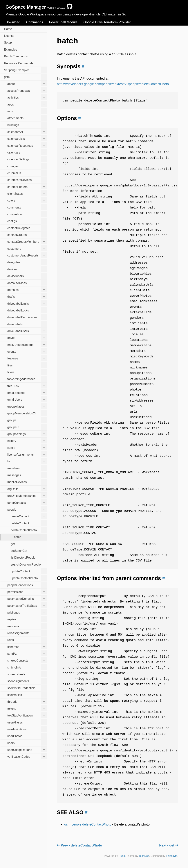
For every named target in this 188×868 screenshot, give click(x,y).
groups (27, 420)
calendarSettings (27, 159)
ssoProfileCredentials (27, 688)
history (27, 441)
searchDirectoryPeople (26, 564)
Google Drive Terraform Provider (107, 22)
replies (27, 619)
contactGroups (27, 235)
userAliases (27, 722)
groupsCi (27, 427)
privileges (27, 612)
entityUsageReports (27, 344)
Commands (35, 22)
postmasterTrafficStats (27, 605)
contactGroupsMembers (27, 241)
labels (27, 447)
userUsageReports (27, 749)
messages (27, 475)
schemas (27, 646)
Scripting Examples (25, 70)
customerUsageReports (27, 255)
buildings (27, 125)
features (27, 358)
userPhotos (27, 736)
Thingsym (172, 856)
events (27, 351)
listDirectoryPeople (23, 557)
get (13, 544)
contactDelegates (27, 228)
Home (8, 29)
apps (27, 104)
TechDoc (144, 856)
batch (18, 537)
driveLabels (27, 324)
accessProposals (27, 90)
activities (27, 97)
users (27, 743)
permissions (27, 591)
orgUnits (27, 489)
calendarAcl (27, 131)
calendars (27, 152)
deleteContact (29, 523)
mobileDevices (27, 482)
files (27, 365)
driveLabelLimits (27, 303)
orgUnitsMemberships (27, 496)
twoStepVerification (27, 715)
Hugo (122, 856)
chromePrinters (27, 186)
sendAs (27, 653)
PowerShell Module (63, 22)
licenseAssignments (27, 454)
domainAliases (27, 283)
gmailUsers (27, 399)
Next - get (169, 845)
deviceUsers (27, 276)
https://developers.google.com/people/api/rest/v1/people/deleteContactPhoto (113, 84)
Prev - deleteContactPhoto (79, 845)
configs (27, 221)
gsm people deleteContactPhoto (88, 824)
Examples (11, 49)
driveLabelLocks (27, 310)
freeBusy (27, 386)
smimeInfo (27, 667)
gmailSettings (27, 392)
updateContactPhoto (29, 578)
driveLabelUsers (27, 331)
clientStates (27, 193)
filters (27, 372)
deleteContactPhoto (29, 530)
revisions (27, 626)
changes (27, 166)
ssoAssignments (27, 681)
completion (27, 214)
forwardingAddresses (27, 379)
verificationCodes (27, 756)
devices (27, 269)
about (27, 83)
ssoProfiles (27, 695)
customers (27, 248)
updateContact (29, 571)
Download (13, 22)
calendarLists (27, 138)
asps (27, 111)
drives (27, 338)
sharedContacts (27, 660)
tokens (27, 708)
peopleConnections (27, 585)
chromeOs (27, 173)
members (27, 468)
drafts (27, 296)
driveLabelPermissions (27, 317)
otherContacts (27, 502)
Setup (8, 42)
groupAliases (27, 406)
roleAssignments (27, 633)
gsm (25, 77)
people (27, 509)
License (9, 36)
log (27, 461)
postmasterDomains (27, 598)
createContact (29, 516)
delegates (27, 262)
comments (27, 207)
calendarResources (27, 145)
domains (27, 289)
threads (27, 701)
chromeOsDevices (27, 180)
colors (27, 200)
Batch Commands (16, 56)
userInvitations (27, 729)
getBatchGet (19, 551)
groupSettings (27, 434)
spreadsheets (27, 674)
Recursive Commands (19, 63)
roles (27, 640)
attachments (27, 118)
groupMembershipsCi (27, 413)
